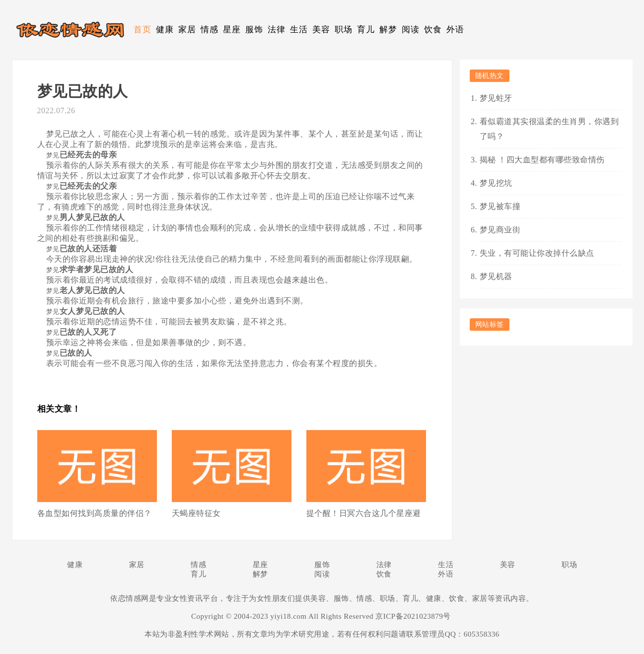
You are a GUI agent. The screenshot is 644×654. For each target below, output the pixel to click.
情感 (209, 30)
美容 (321, 30)
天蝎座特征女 (196, 513)
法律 (276, 30)
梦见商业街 (500, 230)
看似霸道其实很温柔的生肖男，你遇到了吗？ (549, 129)
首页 (142, 30)
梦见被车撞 (500, 206)
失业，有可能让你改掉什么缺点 (537, 253)
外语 (455, 30)
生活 (299, 30)
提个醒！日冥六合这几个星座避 (364, 513)
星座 (232, 30)
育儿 (366, 30)
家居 (187, 30)
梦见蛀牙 (496, 98)
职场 (343, 30)
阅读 (410, 30)
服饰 (254, 30)
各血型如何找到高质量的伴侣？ (95, 513)
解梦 (388, 30)
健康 (165, 30)
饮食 (433, 30)
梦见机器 (496, 276)
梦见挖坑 (496, 183)
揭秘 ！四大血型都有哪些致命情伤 (542, 160)
